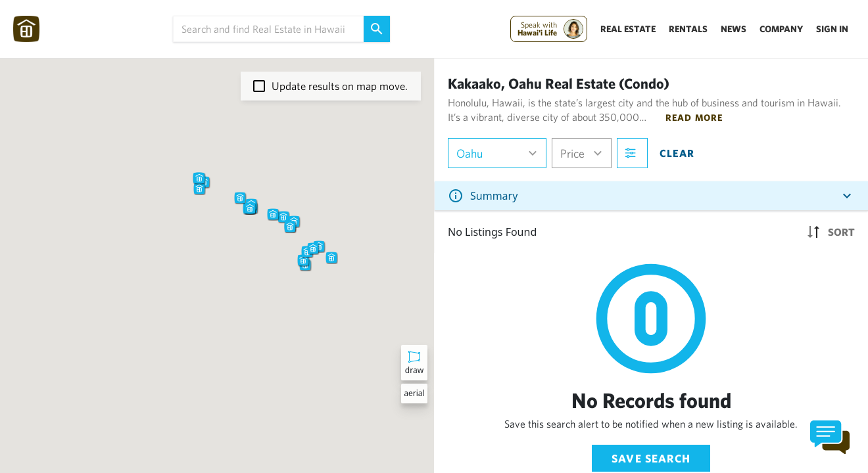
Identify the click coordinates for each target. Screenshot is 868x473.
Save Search (651, 458)
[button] (240, 198)
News (734, 29)
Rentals (688, 29)
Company (781, 29)
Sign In (832, 29)
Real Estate (628, 29)
